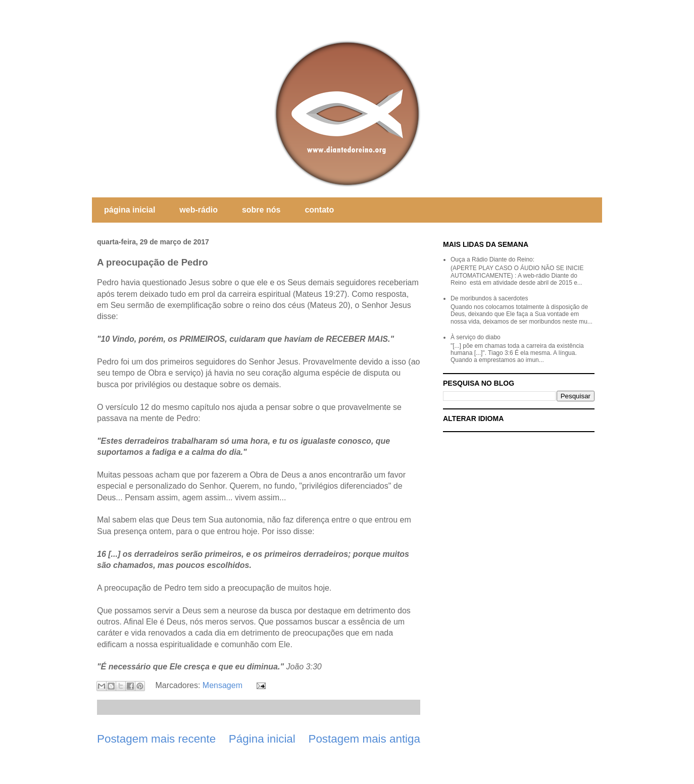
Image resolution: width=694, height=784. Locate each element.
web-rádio (199, 210)
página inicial (130, 210)
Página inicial (262, 739)
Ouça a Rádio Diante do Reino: (492, 259)
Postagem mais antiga (364, 739)
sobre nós (261, 210)
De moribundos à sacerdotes (489, 298)
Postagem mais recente (156, 739)
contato (319, 210)
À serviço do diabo (476, 337)
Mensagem (222, 685)
